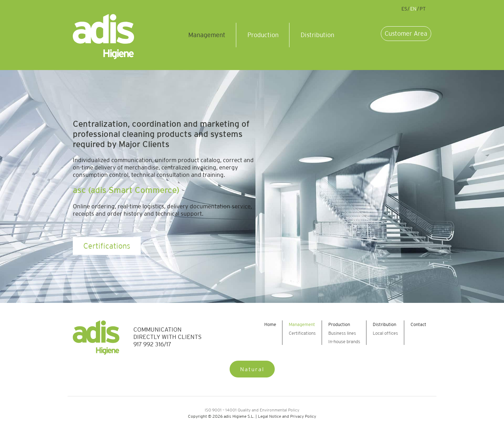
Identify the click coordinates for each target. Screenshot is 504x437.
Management (207, 35)
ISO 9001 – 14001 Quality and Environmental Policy (252, 410)
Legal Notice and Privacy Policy (287, 416)
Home (270, 324)
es (404, 9)
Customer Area (406, 34)
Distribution (317, 35)
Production (263, 35)
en (413, 9)
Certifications (107, 246)
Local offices (385, 333)
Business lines (342, 333)
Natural (252, 369)
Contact (418, 324)
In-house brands (344, 342)
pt (423, 9)
